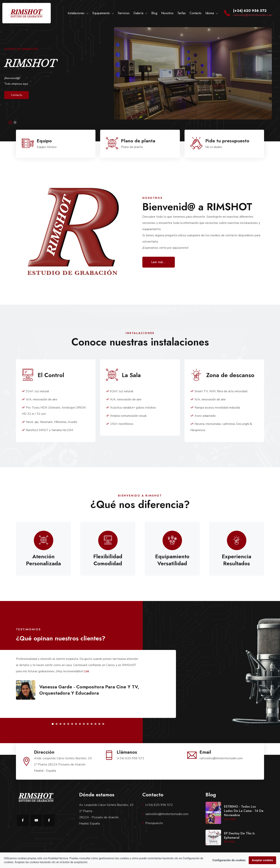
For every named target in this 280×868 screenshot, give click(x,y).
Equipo (44, 141)
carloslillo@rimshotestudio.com (252, 15)
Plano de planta (138, 141)
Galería (138, 13)
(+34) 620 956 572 (159, 805)
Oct (230, 819)
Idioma (210, 13)
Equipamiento (101, 13)
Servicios (124, 13)
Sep (229, 842)
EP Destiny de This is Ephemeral (239, 835)
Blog (154, 13)
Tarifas (182, 13)
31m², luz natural (35, 391)
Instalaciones (76, 13)
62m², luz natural (120, 391)
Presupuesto (154, 823)
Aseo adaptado (203, 416)
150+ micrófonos (120, 424)
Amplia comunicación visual (126, 416)
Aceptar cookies (262, 860)
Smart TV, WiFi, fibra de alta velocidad (219, 391)
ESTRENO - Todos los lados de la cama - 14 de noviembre (244, 811)
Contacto (196, 13)
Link (87, 671)
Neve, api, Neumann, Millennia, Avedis (49, 422)
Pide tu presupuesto (227, 141)
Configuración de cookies (229, 860)
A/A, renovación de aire (39, 399)
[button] (53, 724)
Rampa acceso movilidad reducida (215, 408)
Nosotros (167, 13)
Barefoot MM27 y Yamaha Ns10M (47, 430)
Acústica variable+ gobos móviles (131, 408)
